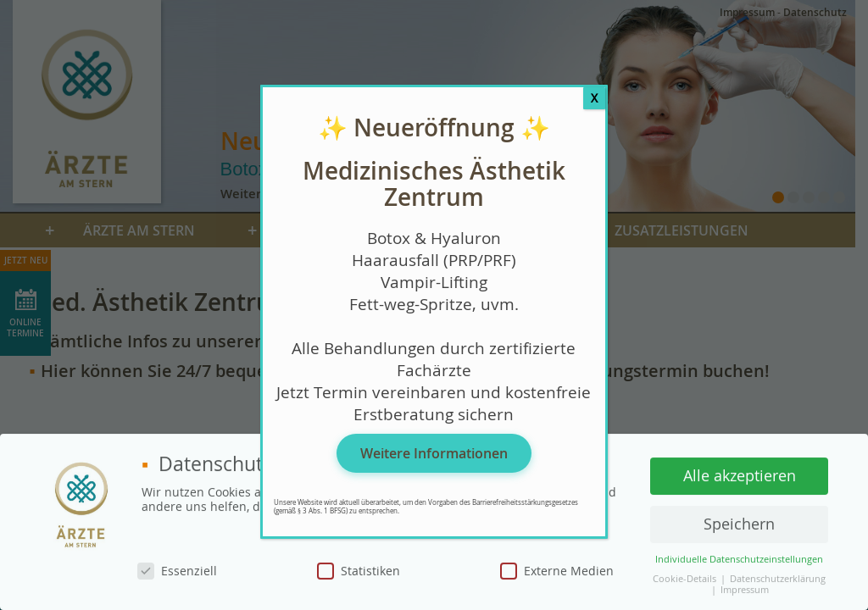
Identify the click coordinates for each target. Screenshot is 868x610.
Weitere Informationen (434, 453)
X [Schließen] (594, 98)
